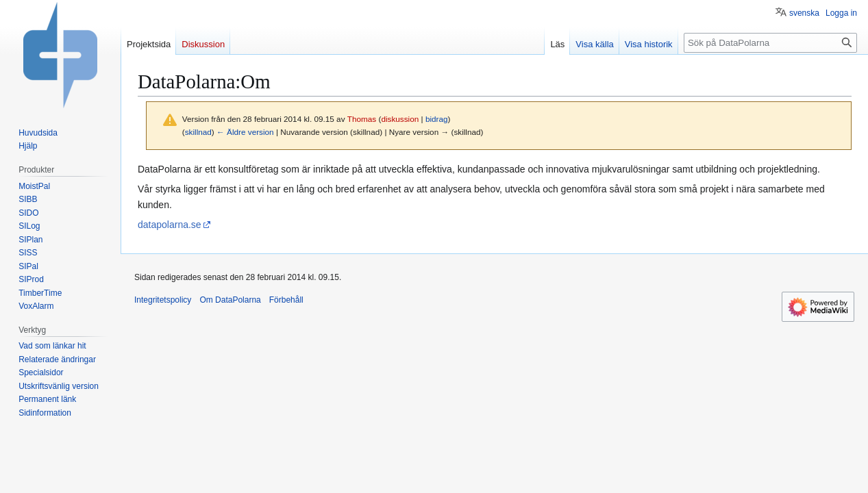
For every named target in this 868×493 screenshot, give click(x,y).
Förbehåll (286, 300)
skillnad (198, 132)
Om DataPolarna (230, 300)
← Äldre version (245, 132)
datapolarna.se (170, 225)
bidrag (437, 119)
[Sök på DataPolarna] (770, 43)
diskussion (400, 119)
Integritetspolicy (163, 300)
